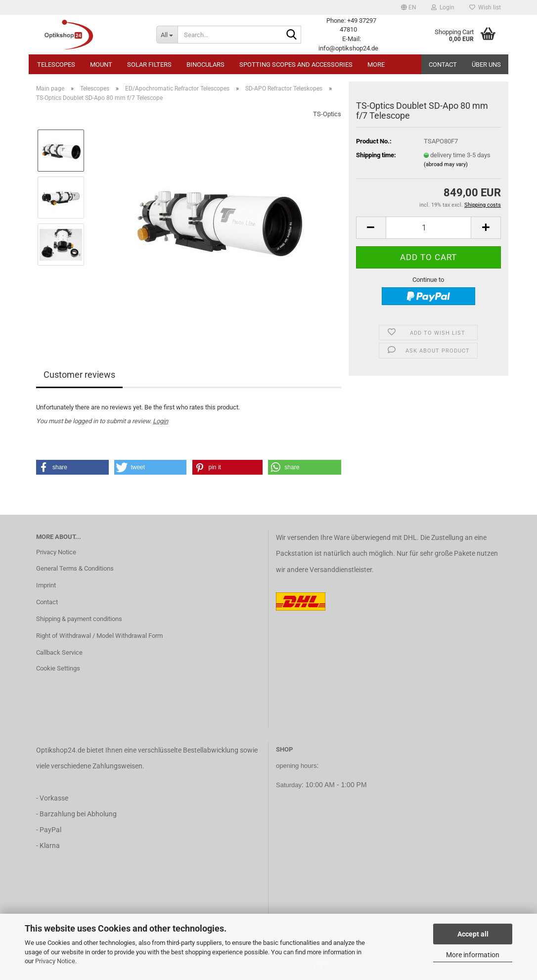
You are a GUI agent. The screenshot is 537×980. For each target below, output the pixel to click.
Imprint (46, 585)
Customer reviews (79, 375)
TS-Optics (327, 114)
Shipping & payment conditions (79, 619)
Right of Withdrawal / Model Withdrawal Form (99, 636)
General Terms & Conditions (75, 568)
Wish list (485, 7)
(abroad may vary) (446, 164)
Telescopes (56, 65)
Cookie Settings (58, 668)
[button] (409, 7)
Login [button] (443, 7)
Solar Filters (149, 65)
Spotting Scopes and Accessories (296, 65)
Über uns (486, 65)
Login (160, 421)
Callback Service (59, 652)
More (376, 65)
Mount (101, 65)
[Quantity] (428, 228)
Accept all (473, 934)
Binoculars (205, 65)
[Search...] (167, 35)
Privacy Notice (55, 961)
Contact (443, 65)
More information (473, 955)
